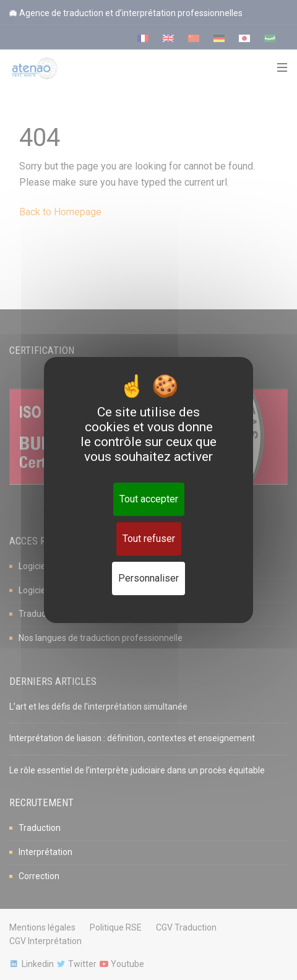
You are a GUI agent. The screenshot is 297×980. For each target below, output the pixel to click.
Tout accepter (149, 499)
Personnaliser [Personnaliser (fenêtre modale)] (148, 578)
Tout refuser (149, 539)
